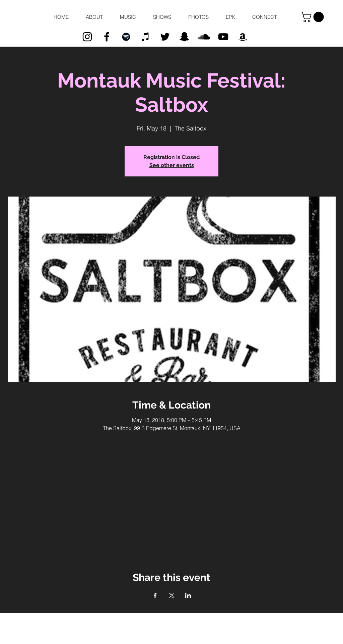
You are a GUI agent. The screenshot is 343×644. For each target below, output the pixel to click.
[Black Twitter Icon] (165, 37)
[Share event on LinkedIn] (188, 595)
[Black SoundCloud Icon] (204, 37)
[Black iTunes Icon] (146, 37)
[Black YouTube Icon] (223, 37)
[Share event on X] (172, 595)
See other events (172, 165)
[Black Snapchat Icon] (184, 37)
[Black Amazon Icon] (243, 37)
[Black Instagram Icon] (87, 37)
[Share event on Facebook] (155, 595)
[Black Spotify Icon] (126, 37)
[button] (94, 17)
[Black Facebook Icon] (107, 37)
